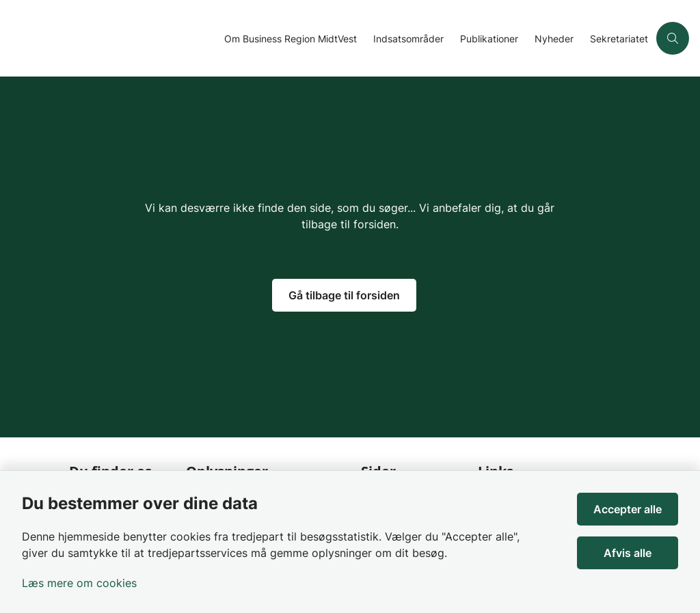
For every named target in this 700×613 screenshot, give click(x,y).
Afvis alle (628, 553)
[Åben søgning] (673, 38)
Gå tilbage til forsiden (344, 295)
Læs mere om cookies (79, 583)
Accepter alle (628, 509)
